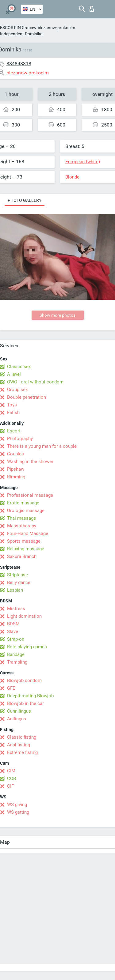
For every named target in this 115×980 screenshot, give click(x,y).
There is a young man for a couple (42, 446)
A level (14, 374)
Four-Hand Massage (28, 533)
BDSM (13, 624)
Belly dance (19, 582)
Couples (15, 454)
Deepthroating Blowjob (30, 696)
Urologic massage (26, 511)
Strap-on (16, 639)
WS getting (18, 812)
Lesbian (15, 590)
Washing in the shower (30, 462)
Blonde (72, 177)
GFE (11, 688)
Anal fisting (19, 745)
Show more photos (57, 315)
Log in (92, 9)
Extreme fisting (22, 752)
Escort (14, 431)
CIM (11, 771)
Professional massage (30, 495)
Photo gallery (25, 200)
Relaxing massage (26, 549)
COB (11, 778)
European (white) (83, 162)
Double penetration (27, 397)
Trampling (17, 662)
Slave (13, 631)
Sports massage (24, 541)
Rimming (16, 477)
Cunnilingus (19, 711)
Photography (20, 439)
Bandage (16, 654)
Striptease (17, 575)
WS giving (17, 805)
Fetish (13, 413)
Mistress (16, 609)
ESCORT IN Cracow (18, 28)
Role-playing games (27, 647)
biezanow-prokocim (56, 28)
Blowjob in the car (25, 703)
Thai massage (21, 518)
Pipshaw (16, 469)
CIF (10, 786)
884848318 (19, 64)
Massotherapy (22, 526)
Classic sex (19, 367)
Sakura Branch (22, 556)
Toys (12, 405)
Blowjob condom (24, 680)
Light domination (24, 616)
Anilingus (17, 719)
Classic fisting (22, 737)
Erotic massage (23, 503)
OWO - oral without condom (35, 382)
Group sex (17, 390)
